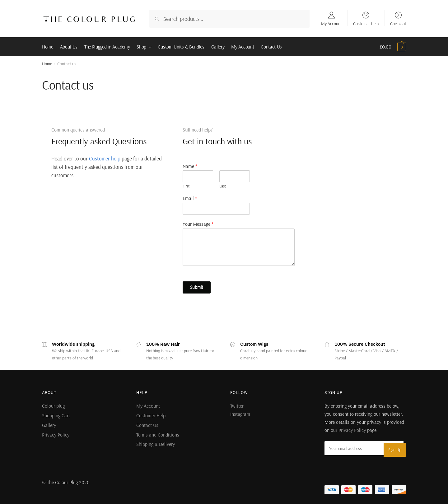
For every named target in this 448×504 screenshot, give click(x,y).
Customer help (105, 158)
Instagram (240, 414)
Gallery (49, 425)
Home (47, 64)
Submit (197, 287)
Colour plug (53, 406)
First (186, 186)
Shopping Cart (56, 415)
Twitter (237, 406)
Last (223, 186)
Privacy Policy (56, 435)
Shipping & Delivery (156, 444)
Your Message (198, 224)
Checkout (398, 23)
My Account (331, 23)
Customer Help (366, 23)
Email (190, 198)
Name (190, 166)
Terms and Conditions (158, 435)
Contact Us (147, 425)
